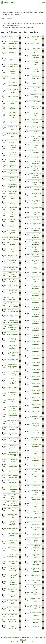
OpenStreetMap (12, 638)
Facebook (26, 642)
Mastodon (15, 642)
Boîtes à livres (9, 3)
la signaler (30, 27)
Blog (33, 642)
